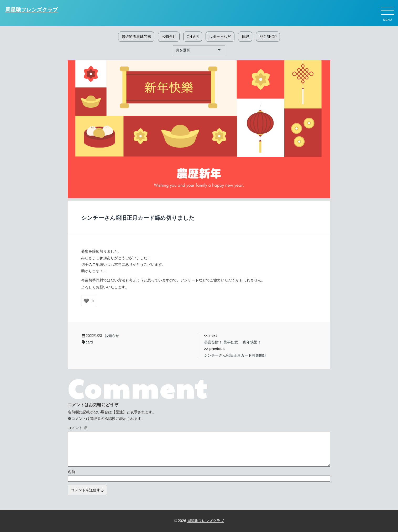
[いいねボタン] (86, 301)
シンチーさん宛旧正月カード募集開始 (235, 355)
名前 (71, 472)
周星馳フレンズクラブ (32, 10)
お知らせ (112, 336)
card (89, 342)
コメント (77, 428)
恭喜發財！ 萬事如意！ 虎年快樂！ (233, 342)
